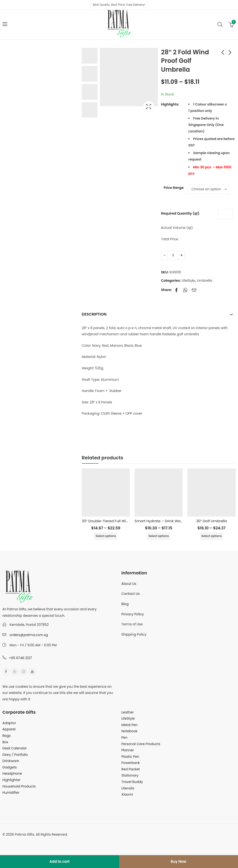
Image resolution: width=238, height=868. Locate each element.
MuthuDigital (47, 841)
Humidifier (11, 793)
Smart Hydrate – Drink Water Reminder (169, 521)
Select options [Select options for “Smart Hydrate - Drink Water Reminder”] (159, 536)
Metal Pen (130, 725)
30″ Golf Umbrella (212, 521)
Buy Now (178, 861)
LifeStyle (188, 281)
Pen (125, 738)
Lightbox (149, 106)
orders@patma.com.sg (29, 635)
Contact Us (131, 594)
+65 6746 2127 (20, 658)
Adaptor (9, 723)
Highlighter (11, 780)
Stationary (130, 775)
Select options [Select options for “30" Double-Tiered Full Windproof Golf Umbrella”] (106, 536)
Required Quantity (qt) (180, 213)
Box (5, 742)
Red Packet (131, 769)
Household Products (19, 786)
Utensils (128, 788)
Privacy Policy (133, 614)
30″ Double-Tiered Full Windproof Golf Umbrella (124, 521)
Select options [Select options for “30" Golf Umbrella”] (212, 536)
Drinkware (11, 761)
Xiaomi (127, 794)
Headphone (12, 773)
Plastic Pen (130, 757)
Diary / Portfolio (15, 755)
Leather (128, 712)
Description (94, 314)
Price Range (174, 188)
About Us (129, 584)
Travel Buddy (132, 782)
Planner (128, 750)
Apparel (9, 729)
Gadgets (10, 767)
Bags (7, 736)
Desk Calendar (15, 748)
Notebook (129, 731)
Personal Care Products (141, 744)
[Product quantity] (173, 255)
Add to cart (60, 861)
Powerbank (131, 763)
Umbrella (205, 281)
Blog (125, 604)
